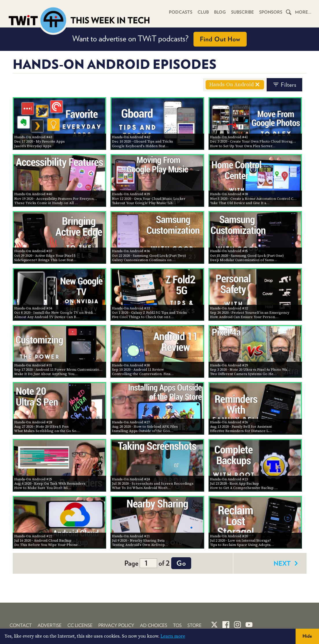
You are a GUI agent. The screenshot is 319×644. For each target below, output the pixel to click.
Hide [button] (307, 636)
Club (203, 12)
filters (284, 85)
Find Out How (220, 39)
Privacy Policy (116, 625)
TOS (177, 625)
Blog (220, 12)
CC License (80, 625)
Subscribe (243, 12)
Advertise (50, 625)
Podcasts (181, 12)
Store (194, 625)
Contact (21, 625)
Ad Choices (154, 625)
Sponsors (271, 12)
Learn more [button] (173, 636)
